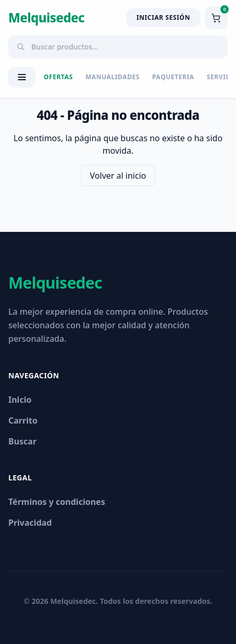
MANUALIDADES (113, 77)
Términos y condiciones (57, 502)
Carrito (23, 420)
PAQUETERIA (173, 77)
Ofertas (58, 77)
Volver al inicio (118, 176)
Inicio (20, 400)
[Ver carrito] (216, 18)
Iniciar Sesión (163, 17)
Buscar (22, 441)
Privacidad (30, 523)
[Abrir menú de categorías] (22, 77)
